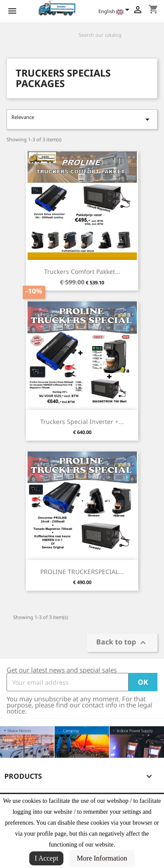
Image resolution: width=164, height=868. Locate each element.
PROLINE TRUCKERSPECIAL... (82, 572)
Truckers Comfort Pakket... (82, 271)
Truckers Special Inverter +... (82, 422)
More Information (102, 858)
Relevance (82, 119)
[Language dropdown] (115, 12)
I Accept (46, 858)
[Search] (109, 35)
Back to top (122, 643)
